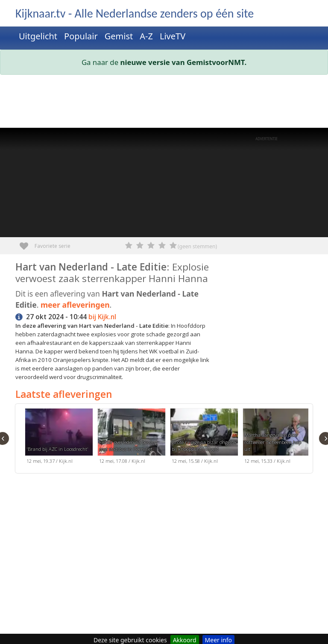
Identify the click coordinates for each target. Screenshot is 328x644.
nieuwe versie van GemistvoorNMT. (184, 62)
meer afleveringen (75, 305)
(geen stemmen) (197, 246)
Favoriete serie (27, 243)
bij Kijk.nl (102, 317)
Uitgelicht (38, 36)
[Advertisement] (164, 103)
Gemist (119, 36)
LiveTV (173, 36)
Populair (81, 36)
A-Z (146, 36)
